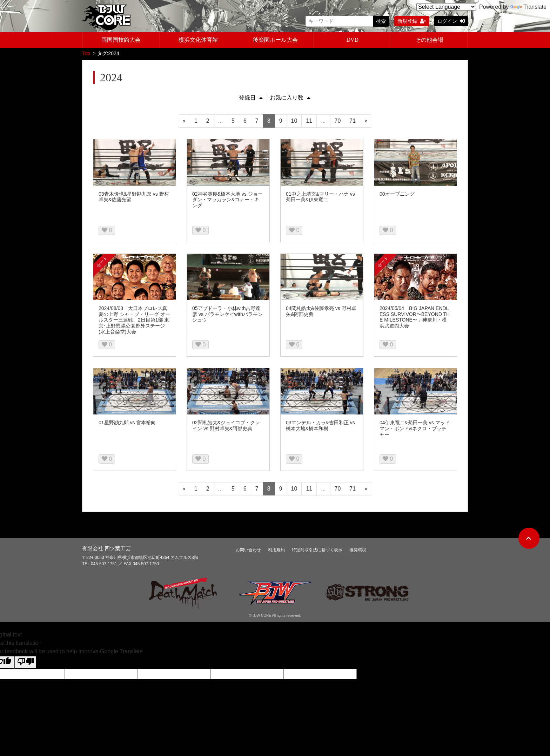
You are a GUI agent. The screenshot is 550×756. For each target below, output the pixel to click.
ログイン (451, 21)
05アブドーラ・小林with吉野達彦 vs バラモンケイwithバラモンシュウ (227, 315)
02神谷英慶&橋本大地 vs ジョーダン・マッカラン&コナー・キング (227, 201)
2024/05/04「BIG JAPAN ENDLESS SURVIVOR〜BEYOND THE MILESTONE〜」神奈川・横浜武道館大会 (415, 318)
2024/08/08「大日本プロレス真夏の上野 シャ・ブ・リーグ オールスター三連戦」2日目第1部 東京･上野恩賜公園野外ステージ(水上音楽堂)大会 (134, 321)
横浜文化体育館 (198, 40)
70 (338, 121)
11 (309, 121)
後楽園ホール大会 (275, 40)
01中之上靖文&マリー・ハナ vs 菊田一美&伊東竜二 (320, 198)
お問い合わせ (248, 551)
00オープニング (397, 195)
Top (86, 54)
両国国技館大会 (121, 40)
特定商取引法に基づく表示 (317, 551)
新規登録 (412, 21)
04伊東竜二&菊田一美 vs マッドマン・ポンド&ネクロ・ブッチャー (415, 429)
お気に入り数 (290, 98)
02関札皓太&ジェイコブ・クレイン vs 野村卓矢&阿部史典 (226, 426)
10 (294, 121)
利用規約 (276, 551)
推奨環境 (358, 551)
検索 (381, 21)
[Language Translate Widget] (446, 7)
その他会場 (429, 40)
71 (353, 121)
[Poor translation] (26, 663)
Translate (528, 7)
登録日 (251, 98)
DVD (352, 40)
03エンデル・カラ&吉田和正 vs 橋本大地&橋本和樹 (320, 426)
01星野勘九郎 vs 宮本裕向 (127, 423)
